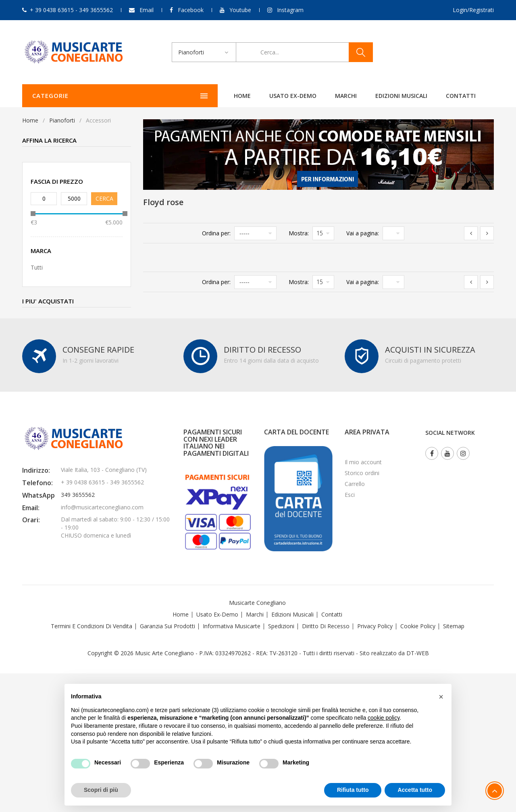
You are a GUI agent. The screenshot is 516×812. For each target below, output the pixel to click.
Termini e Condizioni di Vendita (92, 626)
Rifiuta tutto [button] (353, 790)
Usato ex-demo (198, 96)
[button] (441, 697)
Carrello (355, 484)
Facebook (191, 10)
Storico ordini (362, 473)
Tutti (37, 267)
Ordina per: (216, 233)
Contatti (366, 96)
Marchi (251, 96)
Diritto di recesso (326, 626)
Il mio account (363, 462)
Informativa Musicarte (232, 626)
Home (148, 96)
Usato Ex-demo (217, 614)
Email (147, 10)
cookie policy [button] (384, 718)
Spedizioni (281, 626)
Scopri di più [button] (101, 790)
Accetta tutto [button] (415, 790)
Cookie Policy (418, 626)
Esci (350, 495)
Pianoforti (62, 120)
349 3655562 (78, 495)
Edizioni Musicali (307, 96)
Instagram (290, 10)
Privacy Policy (375, 626)
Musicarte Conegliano (257, 603)
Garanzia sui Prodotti (167, 626)
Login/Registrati (473, 10)
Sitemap (454, 626)
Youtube (240, 10)
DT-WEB (418, 653)
